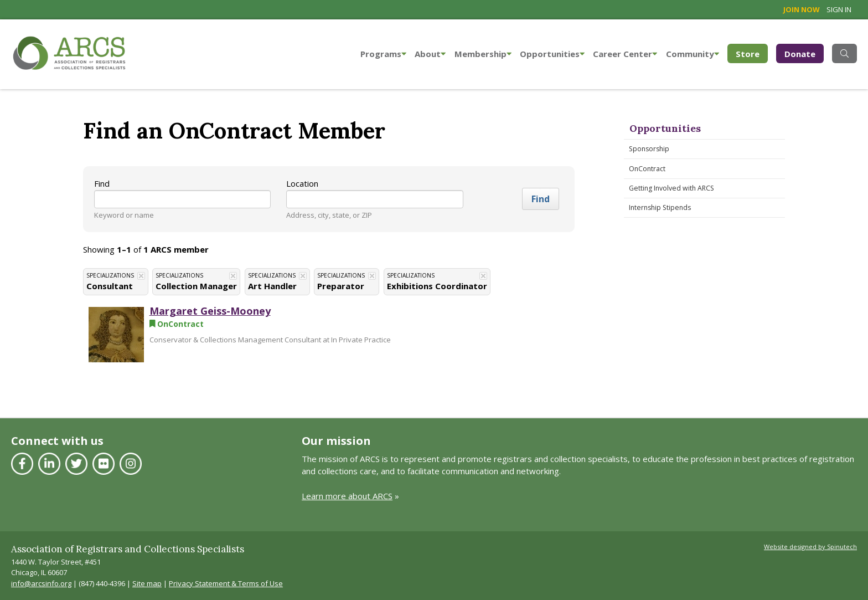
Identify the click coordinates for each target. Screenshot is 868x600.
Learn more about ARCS (347, 496)
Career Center (625, 54)
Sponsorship (649, 149)
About (430, 54)
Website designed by (810, 547)
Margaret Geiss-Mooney (210, 311)
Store (752, 53)
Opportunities (552, 54)
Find (102, 183)
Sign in (839, 9)
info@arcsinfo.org (41, 583)
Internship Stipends (660, 207)
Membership (483, 54)
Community (693, 54)
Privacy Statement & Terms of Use (226, 583)
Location (302, 183)
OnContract (647, 169)
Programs (383, 54)
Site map (147, 583)
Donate (800, 54)
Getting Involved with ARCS (671, 188)
